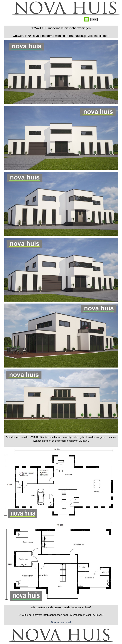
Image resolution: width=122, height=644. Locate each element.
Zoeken (94, 19)
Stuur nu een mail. (61, 622)
